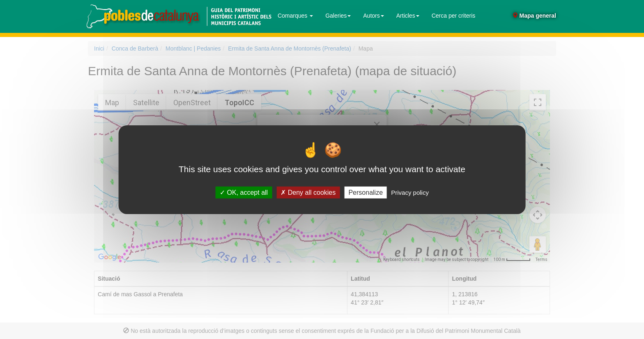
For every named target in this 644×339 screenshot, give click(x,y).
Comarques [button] (295, 16)
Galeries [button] (338, 16)
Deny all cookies (308, 192)
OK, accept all (244, 192)
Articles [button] (408, 16)
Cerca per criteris (454, 16)
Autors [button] (373, 16)
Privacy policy (410, 192)
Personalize (366, 192)
